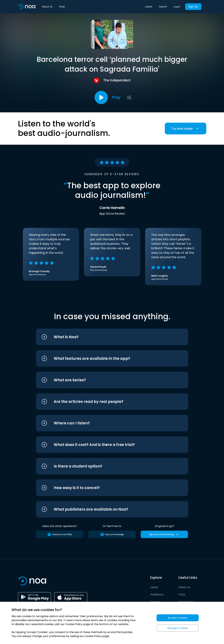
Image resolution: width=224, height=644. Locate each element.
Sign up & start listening (164, 534)
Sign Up (193, 7)
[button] (106, 337)
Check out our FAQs (60, 534)
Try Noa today (186, 129)
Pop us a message (112, 534)
